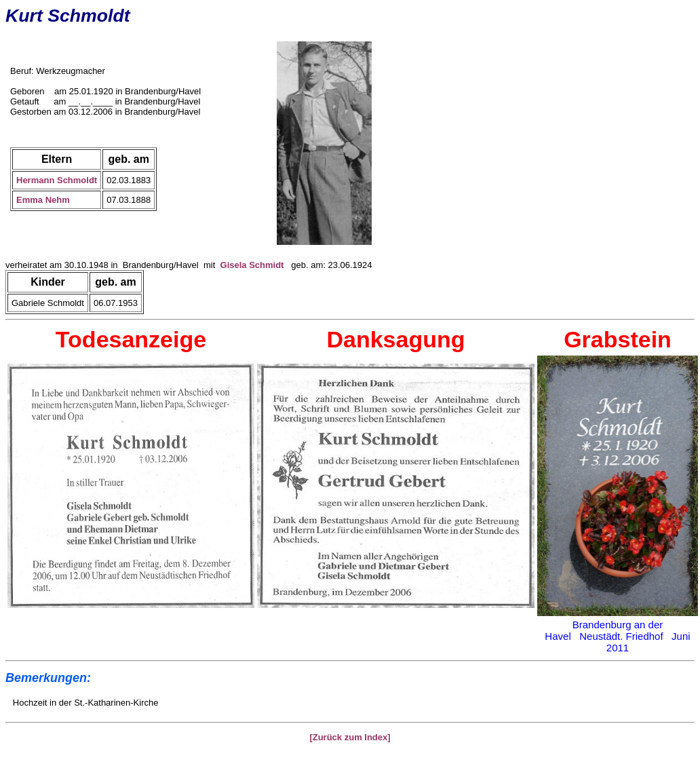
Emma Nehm (43, 200)
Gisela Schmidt (252, 265)
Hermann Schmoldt (57, 180)
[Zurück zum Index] (350, 737)
